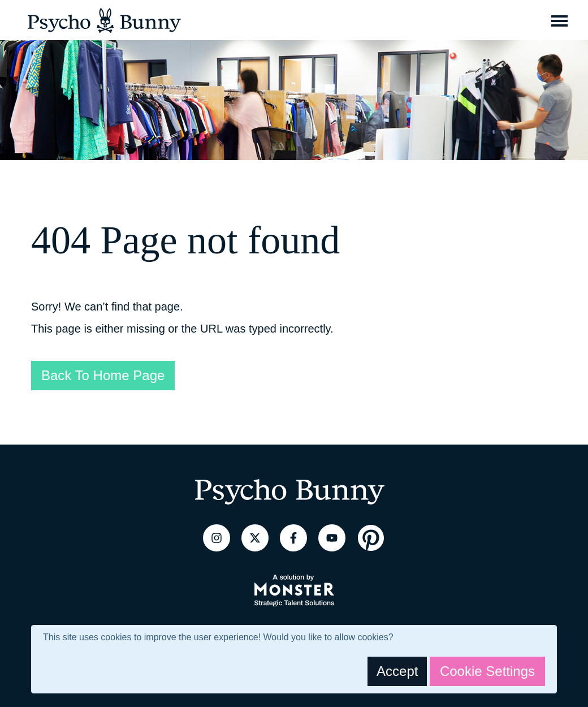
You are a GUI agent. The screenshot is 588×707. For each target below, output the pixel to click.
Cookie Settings (487, 671)
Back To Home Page (103, 375)
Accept (397, 671)
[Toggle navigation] (559, 20)
